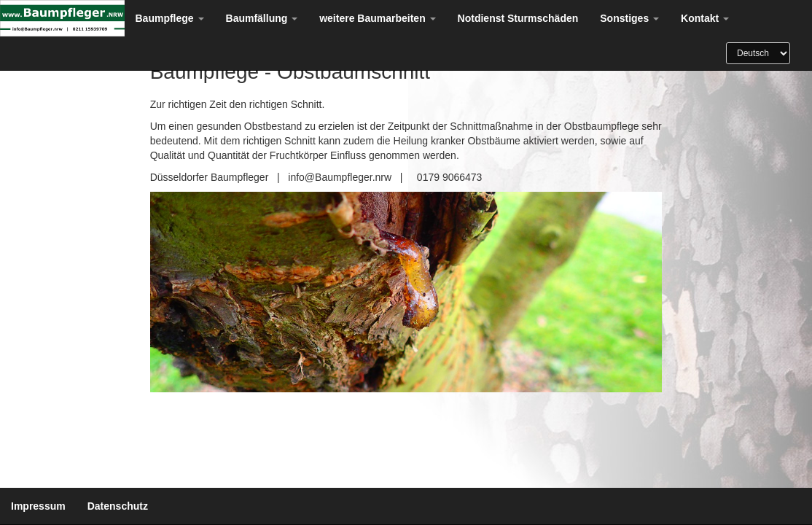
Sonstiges (629, 18)
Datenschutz (118, 506)
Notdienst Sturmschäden (518, 18)
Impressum (38, 506)
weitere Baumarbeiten (377, 18)
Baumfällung (262, 18)
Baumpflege (170, 18)
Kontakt (705, 18)
